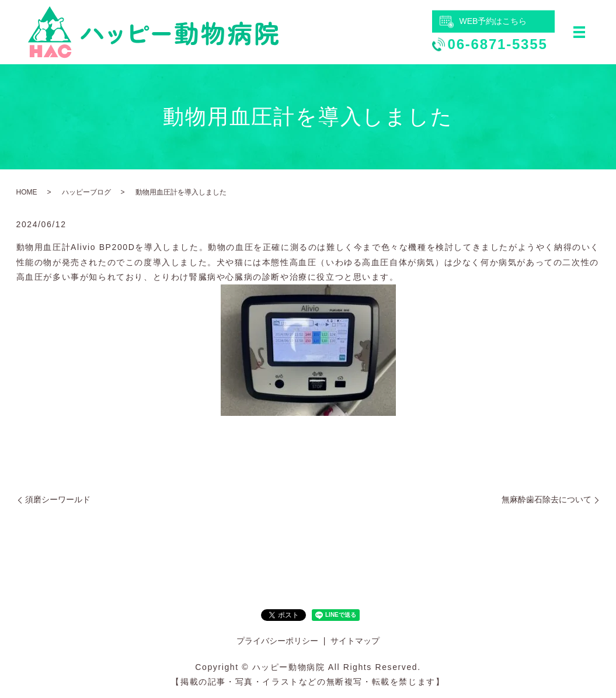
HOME (27, 192)
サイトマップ (355, 641)
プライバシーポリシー (277, 641)
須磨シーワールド (58, 499)
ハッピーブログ (86, 192)
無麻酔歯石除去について (547, 499)
